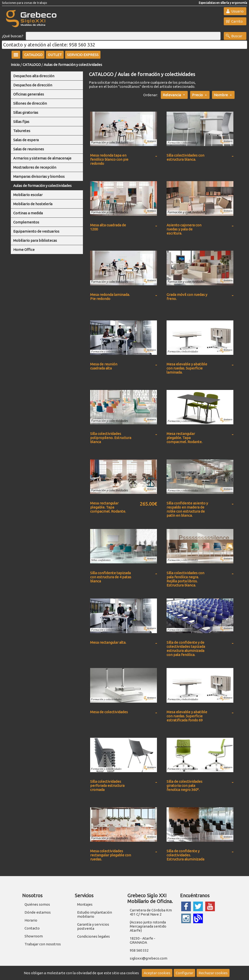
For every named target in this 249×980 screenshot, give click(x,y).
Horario (31, 920)
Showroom (34, 936)
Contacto (32, 928)
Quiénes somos (37, 904)
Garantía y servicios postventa (93, 926)
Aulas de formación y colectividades (73, 65)
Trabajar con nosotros (43, 944)
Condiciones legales (93, 936)
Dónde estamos (38, 912)
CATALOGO (32, 65)
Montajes (85, 904)
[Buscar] (123, 36)
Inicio (15, 65)
